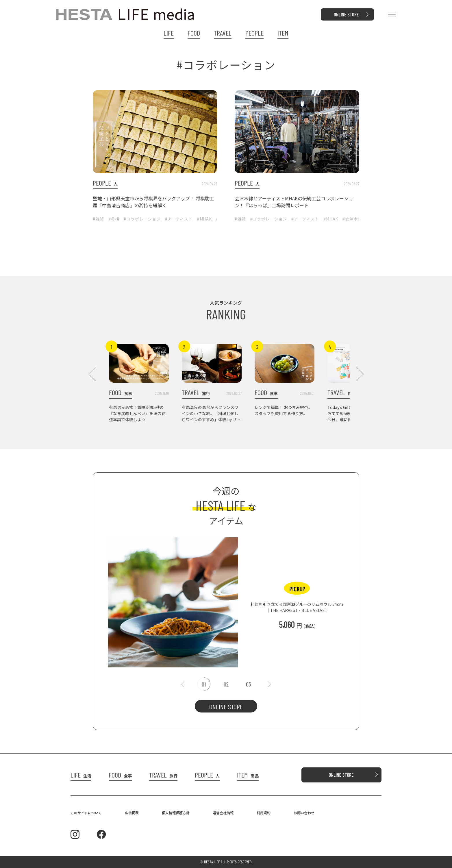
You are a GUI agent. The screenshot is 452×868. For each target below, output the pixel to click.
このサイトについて (86, 813)
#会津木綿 (352, 219)
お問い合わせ (304, 813)
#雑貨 (98, 219)
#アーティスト (179, 219)
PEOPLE (254, 33)
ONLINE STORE (226, 707)
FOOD (194, 33)
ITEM (283, 33)
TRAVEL (223, 33)
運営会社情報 (223, 813)
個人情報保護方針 (176, 813)
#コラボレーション (142, 219)
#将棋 (114, 219)
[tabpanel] (226, 599)
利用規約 (264, 813)
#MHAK (204, 219)
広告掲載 (132, 813)
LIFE (169, 33)
